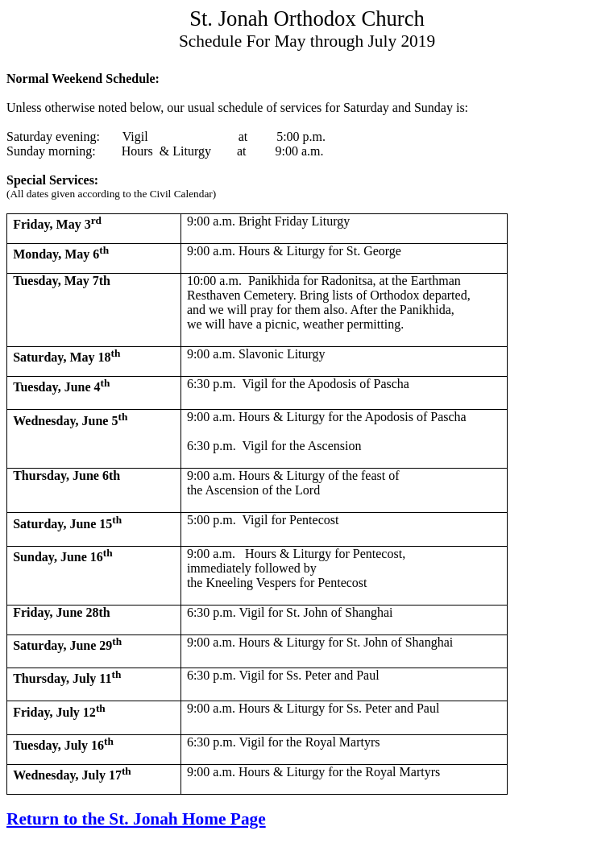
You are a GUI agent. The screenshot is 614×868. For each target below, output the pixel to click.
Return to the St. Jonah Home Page (136, 819)
